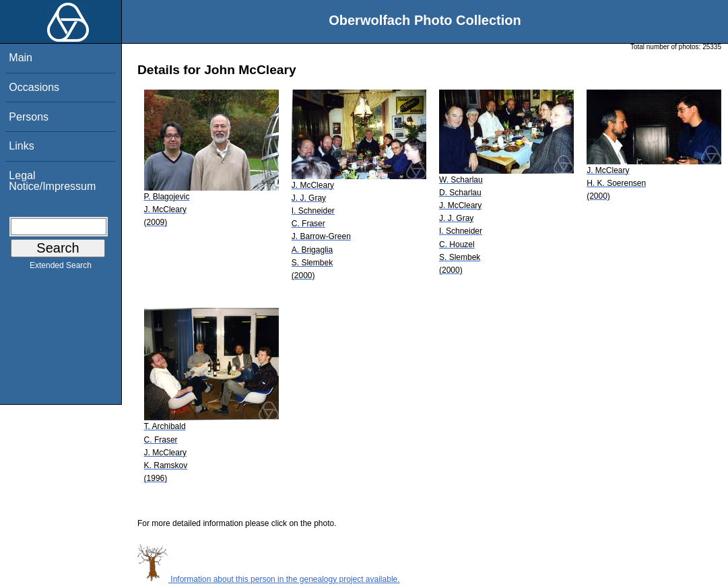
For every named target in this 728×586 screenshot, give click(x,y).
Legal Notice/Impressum (52, 181)
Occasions (34, 87)
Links (21, 146)
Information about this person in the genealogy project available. (269, 579)
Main (21, 58)
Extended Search (61, 268)
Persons (29, 117)
